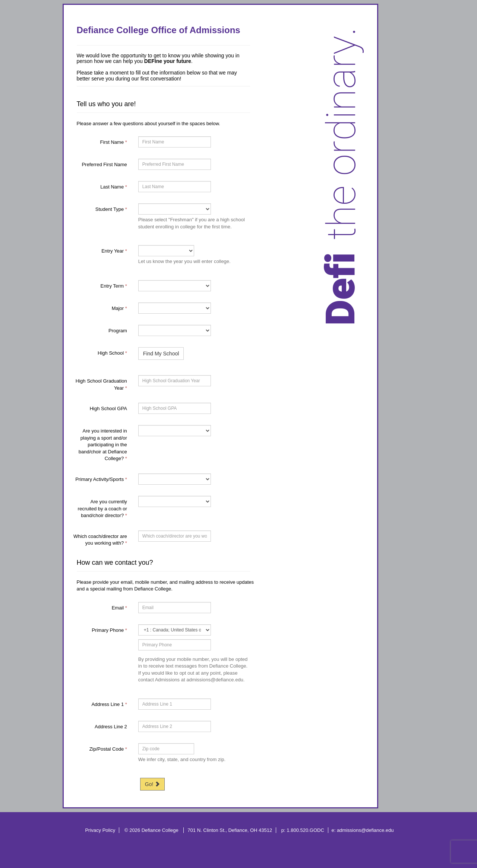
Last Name (114, 187)
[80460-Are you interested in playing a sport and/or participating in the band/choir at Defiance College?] (175, 431)
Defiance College (161, 830)
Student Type (111, 209)
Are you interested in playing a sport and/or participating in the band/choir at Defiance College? (103, 445)
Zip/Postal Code (108, 749)
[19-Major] (175, 308)
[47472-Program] (175, 330)
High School (112, 353)
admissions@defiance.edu (365, 830)
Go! (152, 784)
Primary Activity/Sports (101, 479)
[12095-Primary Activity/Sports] (175, 479)
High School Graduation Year (101, 384)
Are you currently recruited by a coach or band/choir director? (102, 509)
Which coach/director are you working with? (100, 540)
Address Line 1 (109, 704)
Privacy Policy (100, 830)
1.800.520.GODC (305, 830)
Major (119, 308)
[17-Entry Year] (166, 251)
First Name (114, 142)
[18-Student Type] (175, 209)
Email (119, 608)
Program (118, 331)
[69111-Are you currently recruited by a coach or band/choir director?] (175, 501)
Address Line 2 (111, 727)
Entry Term (114, 286)
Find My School (161, 354)
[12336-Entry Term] (175, 286)
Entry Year (114, 251)
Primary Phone (109, 630)
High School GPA (108, 408)
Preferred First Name (104, 164)
